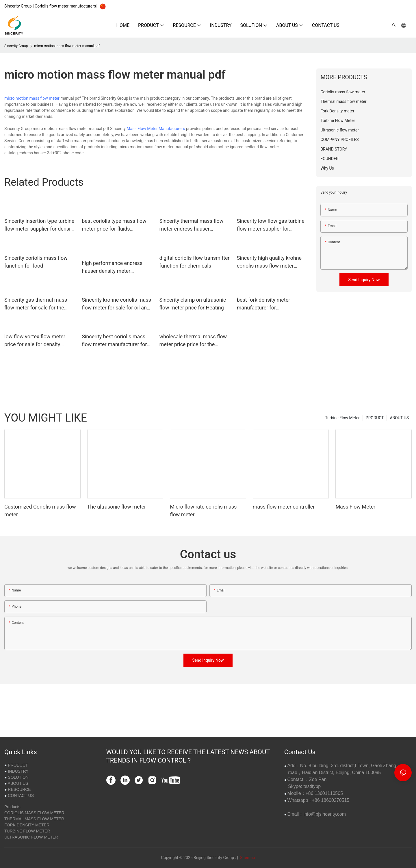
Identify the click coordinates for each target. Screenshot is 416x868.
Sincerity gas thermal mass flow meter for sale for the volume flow (36, 304)
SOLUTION (18, 777)
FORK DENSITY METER (27, 825)
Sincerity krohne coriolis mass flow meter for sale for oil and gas (116, 304)
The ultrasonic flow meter (117, 507)
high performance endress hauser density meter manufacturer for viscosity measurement (112, 267)
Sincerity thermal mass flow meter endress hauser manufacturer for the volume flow (192, 225)
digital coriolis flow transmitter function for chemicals (195, 262)
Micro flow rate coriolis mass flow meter (203, 511)
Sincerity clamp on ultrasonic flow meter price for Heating (193, 304)
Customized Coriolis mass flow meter (40, 511)
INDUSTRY (18, 771)
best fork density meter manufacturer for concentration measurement (270, 304)
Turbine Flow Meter (342, 418)
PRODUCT (375, 418)
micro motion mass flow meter (32, 98)
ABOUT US (399, 418)
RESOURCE (19, 789)
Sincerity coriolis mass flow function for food (36, 262)
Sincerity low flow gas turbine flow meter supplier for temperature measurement (271, 225)
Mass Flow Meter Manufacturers (156, 129)
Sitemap (247, 858)
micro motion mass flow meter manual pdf (67, 46)
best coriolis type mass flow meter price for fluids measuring (114, 225)
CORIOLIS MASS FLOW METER (34, 813)
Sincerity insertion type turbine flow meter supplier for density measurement (39, 225)
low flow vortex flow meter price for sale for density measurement (35, 341)
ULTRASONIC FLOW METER (31, 837)
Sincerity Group (16, 46)
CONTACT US (21, 795)
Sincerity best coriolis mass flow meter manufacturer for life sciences (114, 341)
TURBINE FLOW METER (27, 831)
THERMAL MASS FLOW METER (34, 819)
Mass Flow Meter (355, 507)
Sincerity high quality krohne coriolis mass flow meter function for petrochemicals (269, 262)
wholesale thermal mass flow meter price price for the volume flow (193, 341)
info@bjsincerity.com (325, 814)
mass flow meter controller (284, 507)
